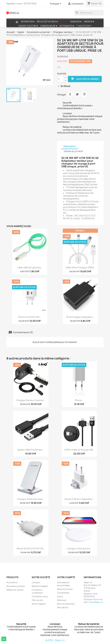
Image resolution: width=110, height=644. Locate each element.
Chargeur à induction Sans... (31, 499)
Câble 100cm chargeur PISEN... (80, 268)
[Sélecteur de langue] (56, 4)
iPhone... (79, 400)
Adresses (62, 600)
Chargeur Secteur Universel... (31, 400)
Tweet (77, 94)
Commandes (63, 593)
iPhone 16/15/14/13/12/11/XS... (31, 549)
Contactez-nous (40, 596)
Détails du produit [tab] (73, 151)
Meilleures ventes (15, 590)
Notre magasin (39, 604)
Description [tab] (70, 146)
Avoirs (60, 596)
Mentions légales (40, 586)
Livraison (36, 582)
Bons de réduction (66, 604)
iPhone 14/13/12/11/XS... (30, 317)
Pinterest (84, 94)
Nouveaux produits (16, 586)
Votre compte (66, 577)
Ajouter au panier (85, 79)
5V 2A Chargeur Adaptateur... (80, 317)
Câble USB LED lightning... (30, 268)
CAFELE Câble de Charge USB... (79, 450)
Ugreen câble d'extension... (31, 450)
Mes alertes (63, 607)
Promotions (12, 582)
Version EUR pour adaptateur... (79, 499)
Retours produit (65, 589)
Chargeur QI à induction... (79, 549)
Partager (70, 94)
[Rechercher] (89, 13)
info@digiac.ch (96, 602)
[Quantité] (60, 79)
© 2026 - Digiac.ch (55, 640)
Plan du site (37, 600)
